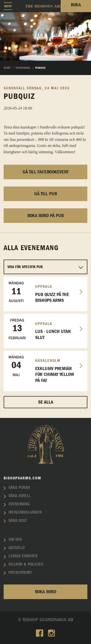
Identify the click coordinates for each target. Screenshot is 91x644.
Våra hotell (20, 496)
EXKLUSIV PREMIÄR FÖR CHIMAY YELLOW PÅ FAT (44, 369)
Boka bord (46, 592)
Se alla (46, 402)
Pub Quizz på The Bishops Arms (44, 292)
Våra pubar (19, 488)
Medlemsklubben (25, 512)
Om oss (15, 540)
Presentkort (20, 573)
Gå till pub (46, 194)
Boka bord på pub (46, 216)
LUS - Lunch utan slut (44, 329)
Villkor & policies (26, 564)
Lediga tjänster (23, 556)
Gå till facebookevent (46, 172)
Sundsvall (14, 88)
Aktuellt (17, 548)
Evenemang (19, 504)
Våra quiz (17, 521)
